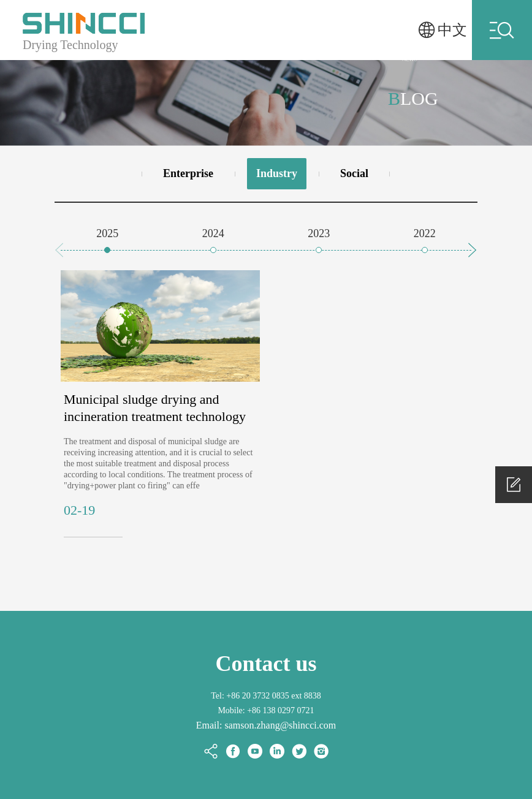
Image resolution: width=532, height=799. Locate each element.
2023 (319, 233)
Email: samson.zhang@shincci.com (266, 725)
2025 (107, 233)
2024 (213, 233)
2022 (425, 233)
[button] (473, 250)
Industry (277, 173)
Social (354, 173)
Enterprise (188, 173)
